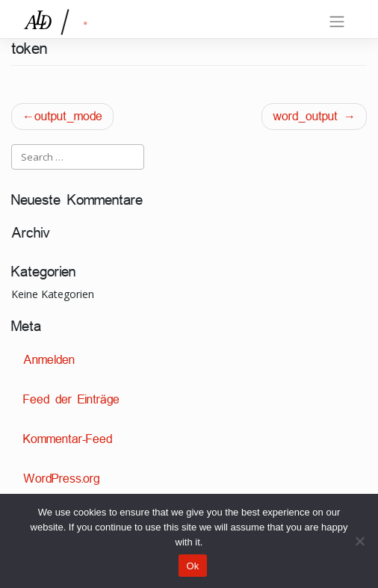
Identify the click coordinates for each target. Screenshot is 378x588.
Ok (192, 566)
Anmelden (49, 360)
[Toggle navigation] (337, 22)
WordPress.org (61, 479)
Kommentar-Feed (68, 439)
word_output (305, 116)
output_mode (68, 116)
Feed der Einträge (71, 399)
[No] (359, 541)
